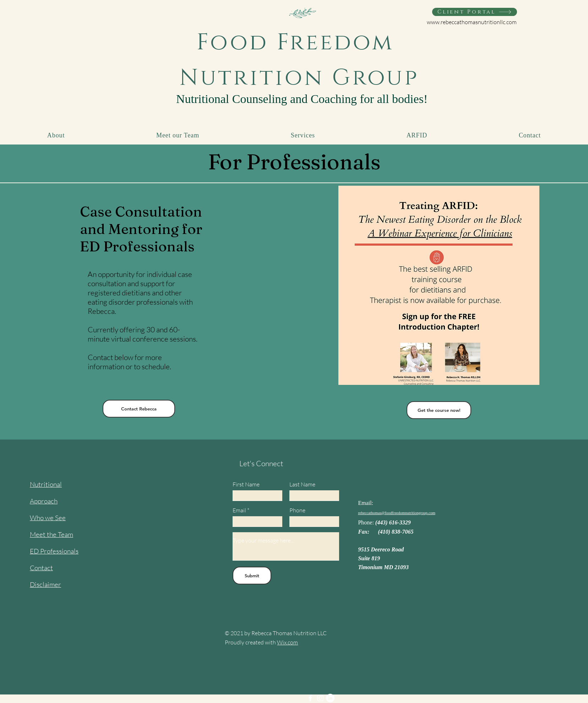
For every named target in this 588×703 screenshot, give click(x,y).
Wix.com (287, 642)
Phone (297, 510)
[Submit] (252, 576)
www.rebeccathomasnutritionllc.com (472, 22)
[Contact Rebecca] (139, 409)
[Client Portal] (475, 12)
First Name (246, 484)
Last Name (302, 484)
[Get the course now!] (439, 410)
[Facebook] (310, 698)
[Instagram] (320, 698)
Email (239, 510)
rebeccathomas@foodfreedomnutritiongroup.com (397, 513)
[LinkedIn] (330, 698)
